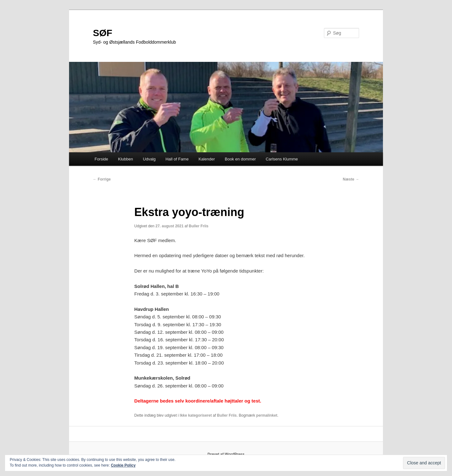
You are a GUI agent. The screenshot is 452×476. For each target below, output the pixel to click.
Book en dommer (240, 159)
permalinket (267, 415)
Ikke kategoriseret (196, 415)
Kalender (207, 159)
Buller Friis (199, 226)
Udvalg (149, 159)
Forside (101, 159)
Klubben (126, 159)
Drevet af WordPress (226, 454)
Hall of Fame (177, 159)
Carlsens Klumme (282, 159)
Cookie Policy (123, 465)
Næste (351, 179)
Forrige (102, 179)
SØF (103, 33)
